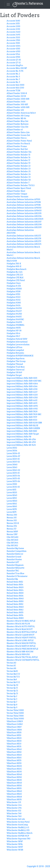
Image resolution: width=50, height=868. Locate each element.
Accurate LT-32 (14, 63)
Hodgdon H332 (14, 300)
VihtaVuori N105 (14, 733)
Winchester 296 (14, 808)
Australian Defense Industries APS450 (24, 211)
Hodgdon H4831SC (15, 319)
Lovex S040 (12, 495)
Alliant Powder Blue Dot (17, 121)
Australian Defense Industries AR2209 (24, 227)
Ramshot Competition (17, 551)
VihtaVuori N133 (14, 744)
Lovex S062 (12, 504)
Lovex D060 (12, 465)
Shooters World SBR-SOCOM (20, 652)
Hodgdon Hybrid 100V (17, 339)
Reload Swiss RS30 (15, 593)
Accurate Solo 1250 (15, 88)
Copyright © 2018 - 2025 (38, 866)
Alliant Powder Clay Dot (17, 127)
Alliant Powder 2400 (16, 102)
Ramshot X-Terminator (17, 576)
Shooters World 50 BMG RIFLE (21, 621)
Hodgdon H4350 (14, 314)
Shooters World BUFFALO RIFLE (22, 632)
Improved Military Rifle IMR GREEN (23, 428)
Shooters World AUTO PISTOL (21, 626)
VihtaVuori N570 (14, 800)
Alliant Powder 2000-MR (18, 99)
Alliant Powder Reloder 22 (19, 166)
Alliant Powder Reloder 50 (19, 180)
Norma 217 (11, 529)
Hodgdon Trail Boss (16, 367)
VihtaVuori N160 (14, 755)
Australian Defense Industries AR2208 (24, 225)
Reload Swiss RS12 (15, 582)
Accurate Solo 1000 (15, 85)
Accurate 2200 (13, 26)
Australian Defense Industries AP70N (24, 205)
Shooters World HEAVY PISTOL (21, 638)
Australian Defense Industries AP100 (23, 199)
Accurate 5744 (13, 54)
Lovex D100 (12, 484)
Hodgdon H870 (14, 328)
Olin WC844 (12, 543)
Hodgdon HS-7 (13, 336)
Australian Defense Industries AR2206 (24, 216)
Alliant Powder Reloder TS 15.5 (21, 185)
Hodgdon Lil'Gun (14, 347)
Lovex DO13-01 (13, 487)
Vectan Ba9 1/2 (13, 682)
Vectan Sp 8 (12, 705)
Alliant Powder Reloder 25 (19, 171)
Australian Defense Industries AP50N (24, 202)
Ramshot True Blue (15, 573)
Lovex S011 (11, 490)
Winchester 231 (14, 802)
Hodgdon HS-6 (13, 333)
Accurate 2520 (13, 37)
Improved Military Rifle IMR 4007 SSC (24, 381)
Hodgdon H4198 (14, 308)
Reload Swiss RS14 (15, 585)
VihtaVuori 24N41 (15, 724)
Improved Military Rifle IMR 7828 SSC (24, 414)
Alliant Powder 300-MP (17, 104)
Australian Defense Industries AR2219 (24, 241)
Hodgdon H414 (14, 305)
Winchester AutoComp (17, 825)
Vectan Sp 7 (12, 702)
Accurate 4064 (14, 46)
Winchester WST (15, 847)
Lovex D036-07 (13, 456)
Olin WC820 (12, 540)
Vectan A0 (11, 663)
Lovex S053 (12, 498)
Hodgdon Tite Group (16, 361)
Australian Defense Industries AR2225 (24, 244)
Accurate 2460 (13, 32)
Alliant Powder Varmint (17, 197)
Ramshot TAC (13, 571)
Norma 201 (12, 518)
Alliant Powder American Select (21, 113)
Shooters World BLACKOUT (20, 629)
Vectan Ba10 (12, 671)
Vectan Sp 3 (12, 699)
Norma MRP (12, 532)
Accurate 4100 (13, 49)
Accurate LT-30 (14, 60)
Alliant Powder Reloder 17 (18, 160)
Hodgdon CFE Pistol (16, 280)
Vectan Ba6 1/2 (13, 674)
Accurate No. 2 (13, 74)
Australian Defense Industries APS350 (24, 208)
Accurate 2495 (13, 35)
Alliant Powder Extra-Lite (18, 132)
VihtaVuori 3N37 (14, 727)
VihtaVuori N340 (14, 774)
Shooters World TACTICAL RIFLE (22, 657)
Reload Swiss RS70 (15, 613)
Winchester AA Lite (16, 819)
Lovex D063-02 (13, 470)
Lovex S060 (12, 501)
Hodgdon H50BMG (16, 325)
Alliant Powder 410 (15, 110)
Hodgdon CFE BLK (15, 278)
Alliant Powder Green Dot (18, 135)
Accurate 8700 (13, 57)
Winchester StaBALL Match (20, 833)
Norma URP (12, 534)
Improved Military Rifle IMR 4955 (22, 409)
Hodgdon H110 (13, 294)
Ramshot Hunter (14, 559)
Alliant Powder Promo (17, 146)
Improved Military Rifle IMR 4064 (22, 384)
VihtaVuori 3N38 (14, 730)
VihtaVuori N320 (14, 766)
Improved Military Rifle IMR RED (22, 431)
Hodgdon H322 (14, 297)
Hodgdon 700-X (14, 264)
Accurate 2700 (13, 40)
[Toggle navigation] (8, 4)
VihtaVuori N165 (14, 758)
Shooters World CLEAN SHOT (21, 635)
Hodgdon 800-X (14, 266)
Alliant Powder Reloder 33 (19, 177)
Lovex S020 (12, 492)
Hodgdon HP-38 (14, 331)
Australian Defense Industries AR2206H (25, 219)
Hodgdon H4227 (14, 311)
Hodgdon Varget (14, 375)
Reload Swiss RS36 (15, 596)
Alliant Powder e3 (15, 130)
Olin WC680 (12, 537)
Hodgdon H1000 (14, 289)
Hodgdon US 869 (14, 372)
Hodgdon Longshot (15, 350)
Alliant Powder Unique (17, 194)
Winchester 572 (14, 811)
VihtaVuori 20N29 (15, 721)
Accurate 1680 (13, 21)
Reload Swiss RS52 (15, 604)
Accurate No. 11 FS (15, 71)
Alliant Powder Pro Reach (18, 144)
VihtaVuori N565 (14, 794)
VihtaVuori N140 (14, 749)
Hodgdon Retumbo (15, 353)
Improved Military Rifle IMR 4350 (22, 398)
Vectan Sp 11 (12, 688)
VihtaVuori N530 (14, 780)
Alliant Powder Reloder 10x (19, 152)
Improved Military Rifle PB (19, 437)
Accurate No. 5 (13, 77)
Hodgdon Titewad (15, 364)
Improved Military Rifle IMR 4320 (22, 395)
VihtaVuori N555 (14, 788)
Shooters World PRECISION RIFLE (22, 649)
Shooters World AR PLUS (18, 624)
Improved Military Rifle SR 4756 (21, 439)
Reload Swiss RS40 (15, 599)
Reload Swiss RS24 (15, 590)
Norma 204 (12, 526)
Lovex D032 (12, 448)
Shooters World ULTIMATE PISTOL (23, 660)
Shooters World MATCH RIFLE (21, 646)
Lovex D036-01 (13, 453)
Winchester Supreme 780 (18, 839)
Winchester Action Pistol (18, 822)
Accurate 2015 (13, 24)
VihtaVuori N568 (14, 797)
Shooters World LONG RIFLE (20, 640)
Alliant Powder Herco (17, 138)
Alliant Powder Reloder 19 (19, 163)
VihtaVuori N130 (14, 741)
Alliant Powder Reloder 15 (18, 155)
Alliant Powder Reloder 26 (19, 174)
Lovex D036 (12, 451)
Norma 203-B (13, 523)
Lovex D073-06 (13, 481)
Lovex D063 (12, 467)
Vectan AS (11, 668)
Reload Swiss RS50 (15, 601)
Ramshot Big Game (15, 548)
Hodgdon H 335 (14, 286)
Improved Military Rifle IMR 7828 (22, 412)
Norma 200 (12, 515)
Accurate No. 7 (13, 79)
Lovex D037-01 (13, 459)
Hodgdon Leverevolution (18, 345)
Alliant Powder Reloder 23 (19, 169)
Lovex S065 (12, 506)
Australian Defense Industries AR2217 (24, 236)
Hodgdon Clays (14, 283)
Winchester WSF (15, 841)
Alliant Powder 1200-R (17, 93)
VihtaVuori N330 (14, 772)
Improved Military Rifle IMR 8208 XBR (24, 423)
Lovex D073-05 (13, 479)
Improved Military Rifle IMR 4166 (22, 386)
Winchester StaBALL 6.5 (18, 827)
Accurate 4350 (13, 51)
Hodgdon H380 (14, 303)
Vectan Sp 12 (12, 691)
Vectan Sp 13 (12, 693)
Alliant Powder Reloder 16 (19, 158)
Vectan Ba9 (12, 680)
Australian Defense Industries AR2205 (24, 213)
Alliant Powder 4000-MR (18, 107)
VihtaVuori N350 (14, 777)
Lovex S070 (12, 509)
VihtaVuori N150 (14, 752)
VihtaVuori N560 (14, 791)
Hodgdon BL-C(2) (15, 272)
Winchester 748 (14, 814)
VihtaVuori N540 (14, 783)
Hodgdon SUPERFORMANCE (20, 356)
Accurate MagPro (15, 65)
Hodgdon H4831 (14, 317)
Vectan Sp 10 (12, 685)
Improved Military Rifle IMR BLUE (22, 425)
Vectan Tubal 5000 (15, 713)
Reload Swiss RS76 (15, 615)
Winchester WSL (15, 844)
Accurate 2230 (13, 29)
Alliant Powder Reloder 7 (18, 183)
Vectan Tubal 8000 (15, 719)
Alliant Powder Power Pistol (19, 141)
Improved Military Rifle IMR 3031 (22, 378)
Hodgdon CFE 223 (15, 275)
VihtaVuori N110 (14, 735)
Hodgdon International (17, 342)
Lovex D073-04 (13, 476)
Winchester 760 (14, 816)
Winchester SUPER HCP (18, 836)
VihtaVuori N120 (14, 738)
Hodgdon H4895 (14, 322)
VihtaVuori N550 (14, 786)
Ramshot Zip (12, 579)
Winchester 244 (14, 805)
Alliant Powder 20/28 (16, 96)
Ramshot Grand (14, 557)
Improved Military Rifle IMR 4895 (22, 406)
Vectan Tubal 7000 (15, 716)
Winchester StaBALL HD (18, 830)
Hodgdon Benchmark (17, 269)
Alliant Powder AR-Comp (18, 116)
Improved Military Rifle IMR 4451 (22, 400)
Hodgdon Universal (16, 370)
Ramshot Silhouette (16, 568)
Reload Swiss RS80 (15, 618)
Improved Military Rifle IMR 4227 (22, 392)
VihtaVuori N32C (14, 769)
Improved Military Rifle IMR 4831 (22, 403)
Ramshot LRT (13, 562)
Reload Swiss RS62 (15, 610)
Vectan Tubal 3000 (15, 710)
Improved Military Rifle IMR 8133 (22, 420)
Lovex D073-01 (13, 473)
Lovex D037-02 (13, 462)
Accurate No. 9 (13, 82)
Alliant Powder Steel (16, 191)
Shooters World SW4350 (18, 654)
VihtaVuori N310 (14, 763)
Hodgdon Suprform (16, 358)
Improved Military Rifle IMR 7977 (22, 417)
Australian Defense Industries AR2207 (24, 222)
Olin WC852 (12, 546)
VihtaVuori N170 (14, 760)
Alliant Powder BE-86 (16, 118)
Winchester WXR (15, 850)
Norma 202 (12, 520)
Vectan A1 (11, 666)
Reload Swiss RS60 (15, 607)
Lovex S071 (12, 512)
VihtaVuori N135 (14, 747)
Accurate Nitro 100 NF (17, 68)
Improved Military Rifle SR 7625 (21, 445)
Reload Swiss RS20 (15, 587)
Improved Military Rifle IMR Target (23, 434)
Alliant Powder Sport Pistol (19, 188)
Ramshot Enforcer (15, 554)
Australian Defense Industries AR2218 (24, 238)
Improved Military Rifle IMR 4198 (22, 389)
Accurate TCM (13, 91)
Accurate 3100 (13, 43)
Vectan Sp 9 (12, 707)
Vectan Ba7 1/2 (13, 677)
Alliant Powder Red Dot (17, 149)
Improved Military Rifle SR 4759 (21, 442)
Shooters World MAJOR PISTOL (21, 643)
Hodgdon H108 (14, 292)
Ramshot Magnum (15, 565)
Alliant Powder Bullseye (18, 124)
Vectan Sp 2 (12, 696)
